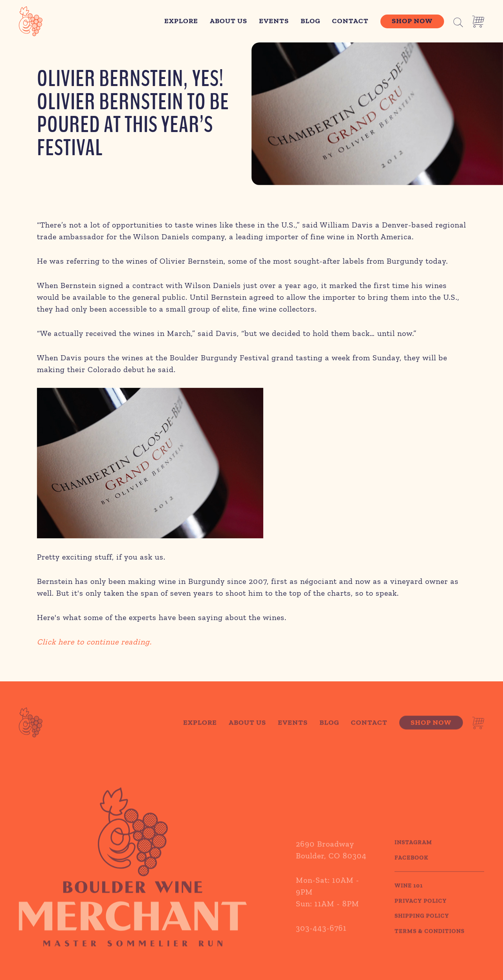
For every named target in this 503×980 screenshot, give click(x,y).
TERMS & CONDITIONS (430, 941)
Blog (310, 21)
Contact (350, 21)
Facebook (411, 868)
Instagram (413, 853)
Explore (181, 21)
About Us (229, 21)
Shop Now (412, 21)
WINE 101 (409, 896)
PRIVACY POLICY (421, 911)
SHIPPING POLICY (422, 926)
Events (274, 21)
